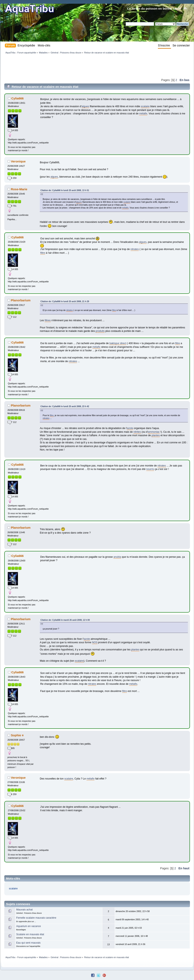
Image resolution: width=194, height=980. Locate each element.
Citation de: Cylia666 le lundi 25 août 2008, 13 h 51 (65, 190)
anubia (117, 557)
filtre (43, 253)
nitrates (135, 249)
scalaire (145, 106)
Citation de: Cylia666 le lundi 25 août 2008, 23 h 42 (65, 406)
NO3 (95, 642)
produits (100, 331)
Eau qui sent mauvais (28, 943)
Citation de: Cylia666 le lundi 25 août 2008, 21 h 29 (65, 301)
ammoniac (154, 432)
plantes (156, 435)
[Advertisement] (79, 66)
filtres (48, 320)
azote (130, 428)
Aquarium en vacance (28, 926)
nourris (150, 469)
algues (85, 106)
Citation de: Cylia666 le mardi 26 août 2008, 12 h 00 (65, 620)
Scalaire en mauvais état (30, 934)
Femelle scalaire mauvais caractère (36, 918)
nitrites (137, 432)
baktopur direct (118, 343)
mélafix (143, 114)
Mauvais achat (24, 910)
